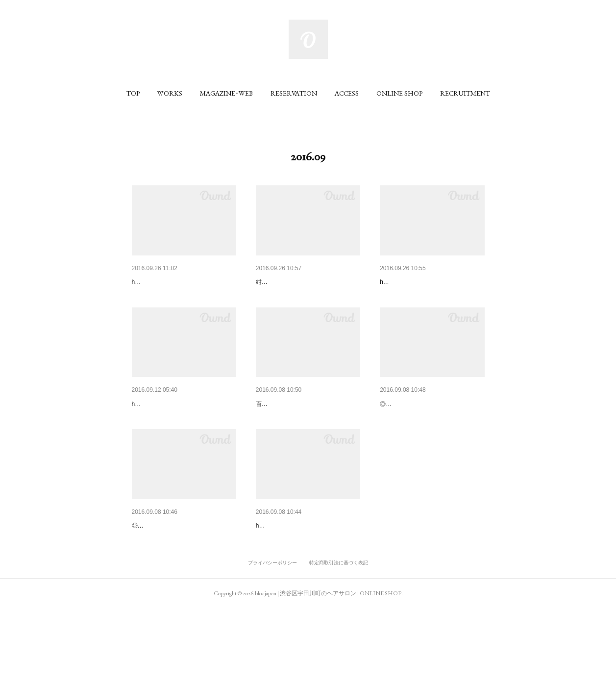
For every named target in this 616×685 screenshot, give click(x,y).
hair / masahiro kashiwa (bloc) (171, 444)
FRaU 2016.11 (402, 282)
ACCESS (347, 93)
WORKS (170, 93)
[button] (133, 93)
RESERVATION (294, 93)
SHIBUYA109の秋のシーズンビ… (183, 430)
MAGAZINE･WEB (226, 93)
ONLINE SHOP (399, 93)
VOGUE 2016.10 (282, 430)
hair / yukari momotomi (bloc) (170, 297)
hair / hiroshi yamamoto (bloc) (419, 297)
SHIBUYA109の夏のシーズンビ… (307, 577)
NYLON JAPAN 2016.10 (417, 430)
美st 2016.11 (275, 282)
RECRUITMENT (465, 93)
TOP (133, 93)
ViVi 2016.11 (151, 282)
